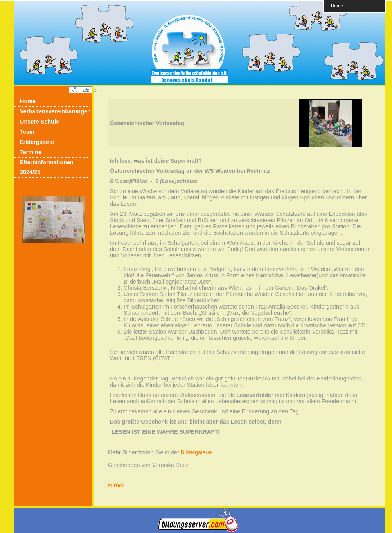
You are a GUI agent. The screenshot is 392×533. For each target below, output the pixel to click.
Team (27, 132)
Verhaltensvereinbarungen (54, 111)
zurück (116, 485)
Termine (31, 152)
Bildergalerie (37, 142)
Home (337, 6)
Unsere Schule (40, 122)
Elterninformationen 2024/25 (47, 167)
